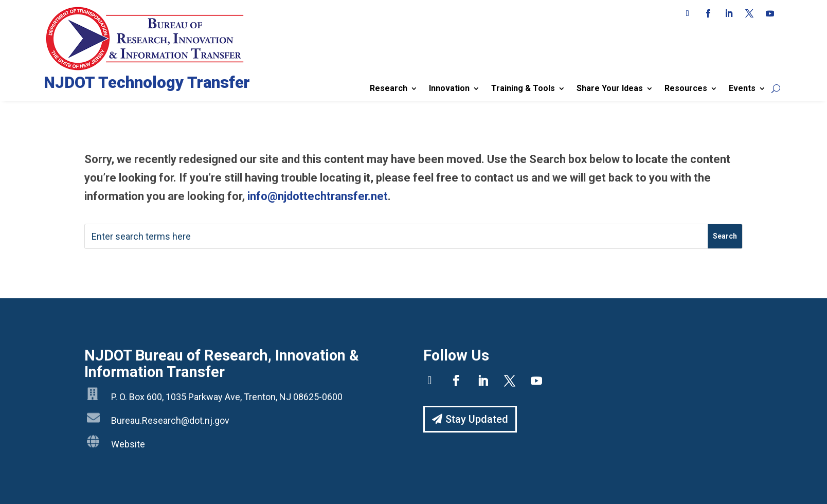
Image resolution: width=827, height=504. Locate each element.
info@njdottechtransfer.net (318, 196)
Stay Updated (477, 419)
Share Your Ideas (610, 88)
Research (389, 88)
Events (742, 88)
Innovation (449, 88)
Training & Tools (523, 88)
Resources (686, 88)
